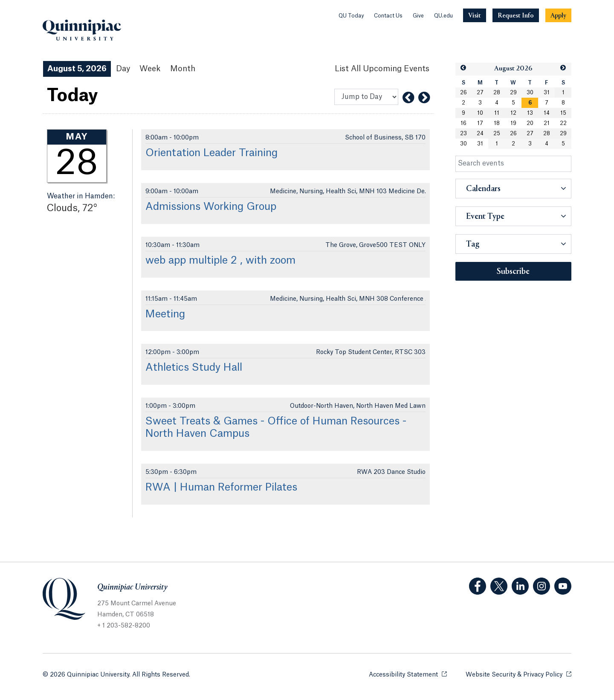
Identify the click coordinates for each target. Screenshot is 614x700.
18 (497, 123)
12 (513, 113)
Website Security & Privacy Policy (518, 674)
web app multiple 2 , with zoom (220, 261)
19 (513, 123)
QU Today (351, 16)
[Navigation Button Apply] (558, 15)
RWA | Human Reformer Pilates (221, 488)
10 (480, 113)
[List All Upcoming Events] (382, 69)
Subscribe (513, 272)
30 (530, 93)
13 (530, 113)
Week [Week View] (150, 69)
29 (513, 93)
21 (547, 123)
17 (480, 123)
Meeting (165, 314)
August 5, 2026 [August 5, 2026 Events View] (77, 69)
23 (463, 134)
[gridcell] (530, 103)
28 (497, 93)
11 (497, 113)
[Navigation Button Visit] (475, 15)
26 (463, 93)
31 (547, 93)
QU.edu (443, 16)
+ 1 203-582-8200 (124, 626)
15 (563, 113)
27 (480, 93)
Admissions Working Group (211, 207)
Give (418, 16)
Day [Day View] (123, 69)
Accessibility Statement (408, 674)
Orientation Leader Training (211, 153)
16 (463, 123)
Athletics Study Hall (194, 368)
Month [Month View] (183, 69)
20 (530, 123)
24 (480, 134)
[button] (463, 68)
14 (547, 113)
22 (563, 123)
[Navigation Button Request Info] (516, 15)
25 (497, 134)
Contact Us (388, 16)
